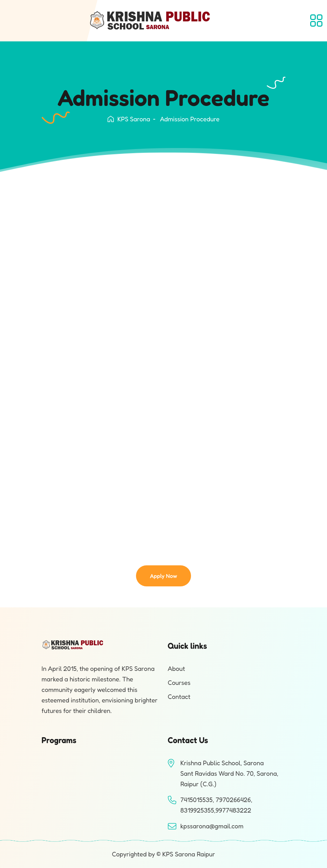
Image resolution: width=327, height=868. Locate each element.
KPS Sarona (129, 119)
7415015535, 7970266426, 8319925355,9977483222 (216, 805)
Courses (179, 682)
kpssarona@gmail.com (212, 826)
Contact (179, 697)
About (177, 668)
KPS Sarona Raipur (189, 854)
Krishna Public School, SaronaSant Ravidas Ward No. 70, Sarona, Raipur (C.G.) (230, 773)
